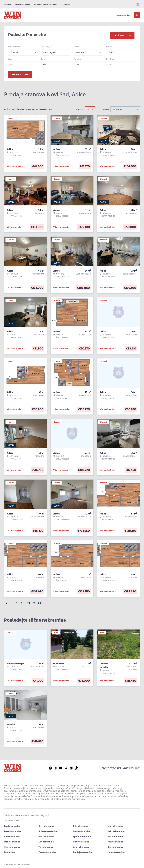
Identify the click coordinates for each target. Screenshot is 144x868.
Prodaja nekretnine (83, 851)
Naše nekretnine (23, 5)
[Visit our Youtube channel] (61, 766)
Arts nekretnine (81, 845)
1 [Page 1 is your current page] (11, 601)
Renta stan (9, 851)
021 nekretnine (81, 824)
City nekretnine (46, 824)
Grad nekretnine (12, 824)
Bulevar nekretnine (48, 830)
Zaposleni (66, 5)
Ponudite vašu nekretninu (46, 5)
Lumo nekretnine (116, 851)
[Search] (137, 15)
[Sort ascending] (88, 108)
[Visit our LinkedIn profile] (71, 766)
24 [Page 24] (29, 601)
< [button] (6, 601)
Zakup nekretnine (47, 851)
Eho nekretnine (46, 835)
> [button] (44, 601)
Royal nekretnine (13, 830)
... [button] (25, 601)
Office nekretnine (82, 830)
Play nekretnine (81, 840)
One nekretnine (115, 845)
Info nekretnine (115, 824)
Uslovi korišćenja (131, 766)
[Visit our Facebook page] (50, 766)
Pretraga (20, 73)
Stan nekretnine (12, 840)
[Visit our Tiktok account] (76, 766)
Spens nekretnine (82, 835)
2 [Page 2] (16, 601)
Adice (111, 51)
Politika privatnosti (111, 766)
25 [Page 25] (34, 601)
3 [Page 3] (22, 601)
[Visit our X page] (66, 766)
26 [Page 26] (39, 601)
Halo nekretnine (116, 830)
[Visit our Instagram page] (55, 766)
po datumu (118, 108)
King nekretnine (12, 845)
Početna (8, 5)
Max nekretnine (115, 840)
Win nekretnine (115, 835)
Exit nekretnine (46, 840)
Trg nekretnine (46, 845)
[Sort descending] (92, 108)
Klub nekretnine (12, 835)
